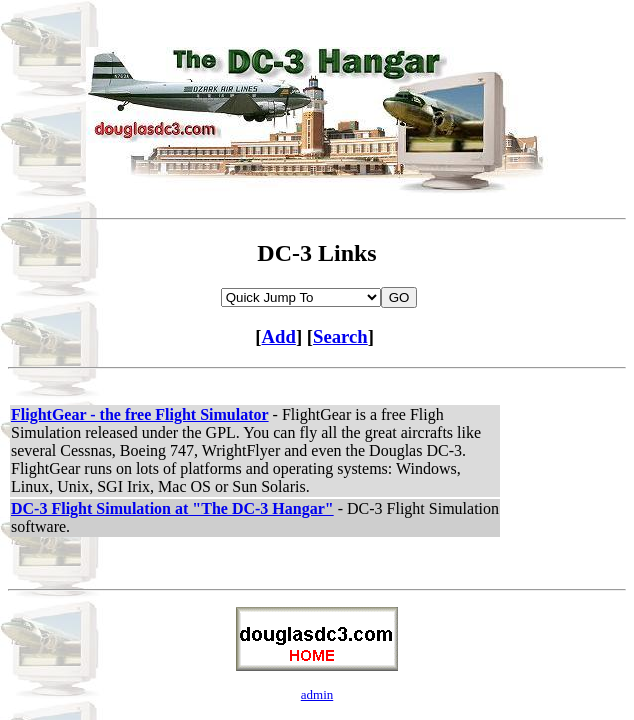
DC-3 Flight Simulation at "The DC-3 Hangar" (172, 508)
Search (340, 336)
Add (279, 336)
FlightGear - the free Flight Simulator (140, 414)
